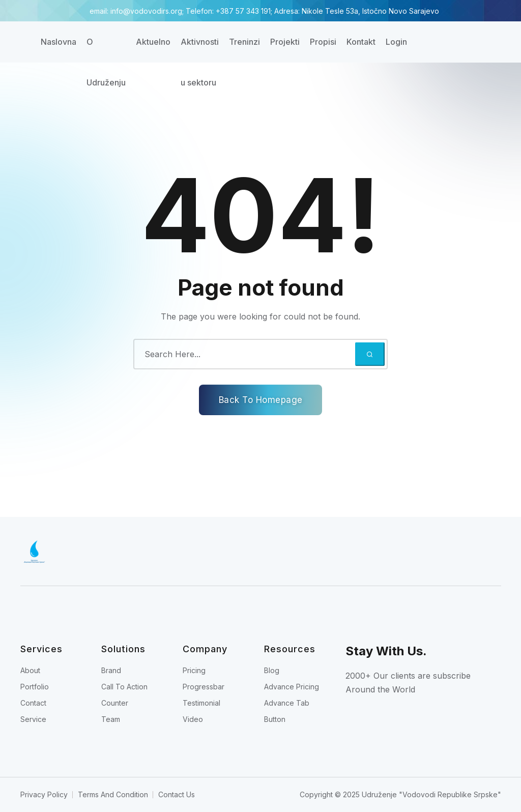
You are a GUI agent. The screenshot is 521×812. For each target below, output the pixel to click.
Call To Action (124, 687)
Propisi (323, 42)
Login (396, 42)
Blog (272, 670)
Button (275, 719)
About (30, 670)
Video (193, 719)
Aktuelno (153, 42)
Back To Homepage (261, 400)
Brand (111, 670)
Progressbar (204, 687)
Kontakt (361, 42)
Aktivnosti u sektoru (200, 49)
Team (111, 719)
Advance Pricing (292, 687)
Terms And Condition (113, 794)
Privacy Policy (44, 794)
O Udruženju (106, 49)
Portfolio (35, 687)
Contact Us (177, 794)
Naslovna (59, 42)
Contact (33, 703)
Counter (115, 703)
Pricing (194, 670)
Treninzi (244, 42)
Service (33, 719)
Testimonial (201, 703)
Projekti (285, 42)
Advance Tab (287, 703)
